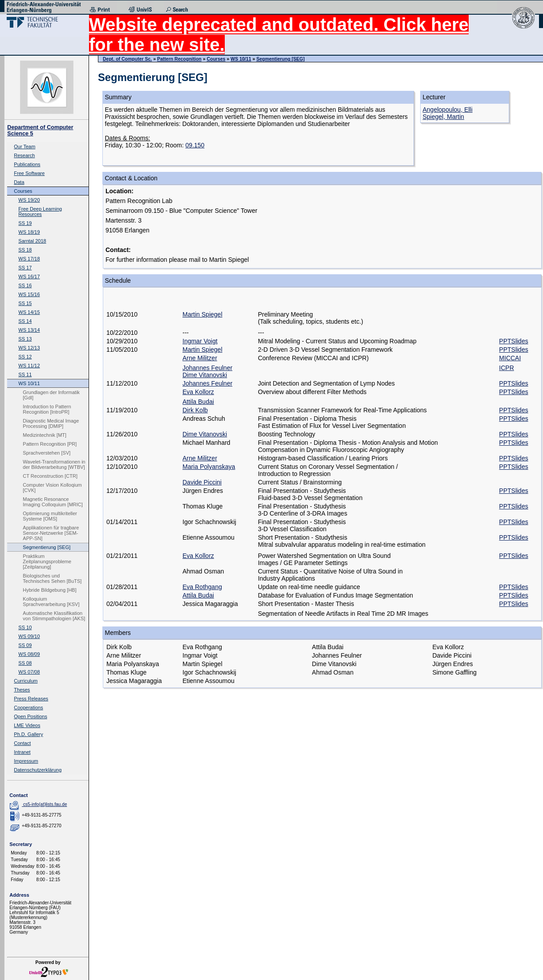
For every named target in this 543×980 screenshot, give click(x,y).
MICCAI (510, 358)
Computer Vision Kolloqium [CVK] (52, 488)
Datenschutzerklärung (38, 770)
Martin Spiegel (203, 314)
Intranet (22, 752)
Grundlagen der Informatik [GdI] (51, 395)
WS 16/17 (29, 277)
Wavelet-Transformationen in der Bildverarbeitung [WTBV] (54, 464)
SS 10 (25, 627)
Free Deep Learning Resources (40, 211)
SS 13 (25, 339)
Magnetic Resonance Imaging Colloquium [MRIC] (53, 502)
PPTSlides (513, 341)
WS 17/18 (29, 259)
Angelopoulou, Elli (448, 110)
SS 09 (25, 645)
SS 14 (25, 321)
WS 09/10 (29, 636)
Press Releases (31, 699)
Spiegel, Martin (444, 117)
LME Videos (27, 725)
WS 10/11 (29, 383)
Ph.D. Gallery (28, 734)
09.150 (195, 145)
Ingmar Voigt (200, 341)
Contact (22, 743)
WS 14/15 (29, 312)
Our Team (24, 146)
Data (19, 182)
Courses (23, 191)
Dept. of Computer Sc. (127, 59)
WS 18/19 (29, 232)
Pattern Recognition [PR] (50, 444)
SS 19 (25, 223)
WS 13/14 (29, 330)
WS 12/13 (29, 348)
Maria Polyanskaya (209, 467)
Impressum (26, 761)
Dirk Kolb (195, 410)
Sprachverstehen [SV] (47, 453)
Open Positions (30, 716)
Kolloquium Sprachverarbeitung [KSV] (51, 602)
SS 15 (25, 303)
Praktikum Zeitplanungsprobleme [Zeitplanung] (47, 561)
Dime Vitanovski (205, 375)
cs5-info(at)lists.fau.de (45, 804)
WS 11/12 (29, 366)
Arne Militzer (200, 358)
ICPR (506, 368)
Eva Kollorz (198, 392)
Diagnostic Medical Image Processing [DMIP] (51, 423)
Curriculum (26, 681)
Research (24, 155)
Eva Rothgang (202, 587)
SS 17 (25, 268)
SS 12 (25, 357)
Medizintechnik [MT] (45, 435)
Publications (27, 164)
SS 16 (25, 285)
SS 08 (25, 663)
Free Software (29, 173)
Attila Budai (198, 402)
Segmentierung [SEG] (47, 547)
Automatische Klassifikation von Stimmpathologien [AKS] (54, 616)
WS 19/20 (29, 200)
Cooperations (28, 708)
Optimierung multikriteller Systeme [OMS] (50, 516)
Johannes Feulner (207, 368)
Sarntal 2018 (32, 241)
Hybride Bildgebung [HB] (49, 590)
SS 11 (25, 374)
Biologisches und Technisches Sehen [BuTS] (52, 578)
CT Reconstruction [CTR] (50, 476)
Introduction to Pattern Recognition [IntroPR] (47, 409)
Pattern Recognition (179, 59)
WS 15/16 (29, 294)
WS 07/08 (29, 672)
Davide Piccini (202, 482)
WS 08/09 (29, 654)
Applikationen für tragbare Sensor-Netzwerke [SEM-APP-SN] (51, 533)
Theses (22, 690)
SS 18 (25, 250)
